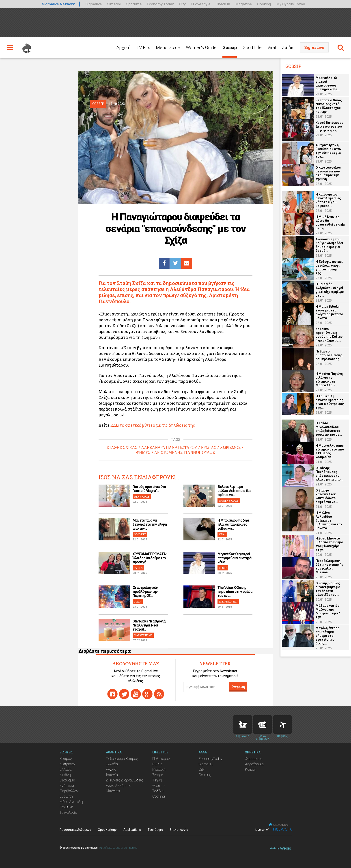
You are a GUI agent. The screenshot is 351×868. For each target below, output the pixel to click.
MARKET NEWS (143, 635)
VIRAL (222, 534)
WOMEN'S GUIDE (229, 501)
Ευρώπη (66, 796)
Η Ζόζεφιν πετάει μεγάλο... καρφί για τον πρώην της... (329, 267)
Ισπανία (112, 775)
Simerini (114, 4)
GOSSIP (223, 568)
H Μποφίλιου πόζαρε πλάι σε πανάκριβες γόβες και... (234, 524)
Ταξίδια (158, 791)
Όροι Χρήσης (107, 830)
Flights (282, 724)
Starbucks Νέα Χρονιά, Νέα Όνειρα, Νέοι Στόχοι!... (149, 625)
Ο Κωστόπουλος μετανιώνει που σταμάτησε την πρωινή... (328, 173)
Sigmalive (94, 4)
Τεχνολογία (68, 813)
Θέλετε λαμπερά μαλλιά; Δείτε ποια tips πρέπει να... (234, 491)
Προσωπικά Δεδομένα (75, 830)
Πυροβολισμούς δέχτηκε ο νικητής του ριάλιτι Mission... (329, 567)
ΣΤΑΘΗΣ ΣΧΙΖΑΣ (122, 448)
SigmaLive (314, 47)
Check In (223, 4)
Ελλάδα (66, 769)
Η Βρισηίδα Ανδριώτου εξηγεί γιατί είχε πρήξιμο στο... (330, 290)
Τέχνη (157, 780)
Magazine (244, 4)
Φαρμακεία (254, 759)
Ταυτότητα (155, 830)
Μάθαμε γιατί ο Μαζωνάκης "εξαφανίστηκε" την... (328, 611)
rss (159, 694)
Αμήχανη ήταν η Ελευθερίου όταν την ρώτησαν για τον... (328, 151)
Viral (272, 48)
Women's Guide (201, 48)
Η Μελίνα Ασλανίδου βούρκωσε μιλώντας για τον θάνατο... (329, 520)
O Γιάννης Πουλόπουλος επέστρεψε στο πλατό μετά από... (329, 474)
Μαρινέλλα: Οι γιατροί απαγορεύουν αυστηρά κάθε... (234, 558)
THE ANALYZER (228, 602)
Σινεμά (158, 775)
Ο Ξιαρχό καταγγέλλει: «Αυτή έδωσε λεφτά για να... (327, 496)
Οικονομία (67, 780)
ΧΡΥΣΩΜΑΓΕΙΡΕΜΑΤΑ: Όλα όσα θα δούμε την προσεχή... (150, 558)
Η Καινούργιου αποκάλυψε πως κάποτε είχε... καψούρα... (328, 200)
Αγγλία (111, 769)
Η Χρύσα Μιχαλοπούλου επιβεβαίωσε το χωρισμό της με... (329, 429)
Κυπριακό (67, 764)
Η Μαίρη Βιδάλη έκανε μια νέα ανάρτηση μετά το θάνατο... (329, 312)
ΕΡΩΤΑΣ (208, 448)
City (182, 4)
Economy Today (160, 4)
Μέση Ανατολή (71, 802)
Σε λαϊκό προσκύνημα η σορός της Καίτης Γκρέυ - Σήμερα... (329, 335)
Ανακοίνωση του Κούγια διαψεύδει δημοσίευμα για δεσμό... (329, 245)
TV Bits (143, 48)
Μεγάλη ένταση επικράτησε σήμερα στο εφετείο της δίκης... (327, 636)
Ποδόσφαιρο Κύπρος (122, 759)
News (263, 724)
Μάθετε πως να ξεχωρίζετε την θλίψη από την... (150, 524)
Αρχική (123, 48)
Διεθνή (65, 775)
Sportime (134, 4)
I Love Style (201, 4)
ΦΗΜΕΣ (143, 452)
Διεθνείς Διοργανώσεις (125, 780)
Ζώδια (288, 48)
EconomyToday (211, 759)
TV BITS (138, 568)
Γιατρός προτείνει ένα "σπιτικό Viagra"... (149, 489)
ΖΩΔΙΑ (138, 602)
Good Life (252, 48)
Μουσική (159, 769)
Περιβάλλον (69, 791)
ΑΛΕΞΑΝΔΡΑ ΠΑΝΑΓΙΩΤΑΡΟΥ (169, 448)
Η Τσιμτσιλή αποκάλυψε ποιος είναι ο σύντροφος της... (330, 402)
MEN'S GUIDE (142, 497)
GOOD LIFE (140, 534)
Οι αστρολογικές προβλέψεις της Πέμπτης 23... (145, 592)
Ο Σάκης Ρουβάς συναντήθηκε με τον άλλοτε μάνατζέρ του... (328, 589)
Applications (132, 830)
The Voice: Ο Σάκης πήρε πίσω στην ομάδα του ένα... (235, 592)
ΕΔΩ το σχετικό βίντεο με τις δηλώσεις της (153, 425)
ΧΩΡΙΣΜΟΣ (230, 448)
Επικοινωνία (179, 830)
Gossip (230, 48)
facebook (112, 694)
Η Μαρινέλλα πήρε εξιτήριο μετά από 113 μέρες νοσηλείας (330, 451)
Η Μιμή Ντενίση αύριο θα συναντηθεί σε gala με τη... (330, 223)
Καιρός (251, 769)
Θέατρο (158, 786)
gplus (147, 694)
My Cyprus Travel (291, 4)
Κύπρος (66, 759)
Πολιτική (66, 807)
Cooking (264, 4)
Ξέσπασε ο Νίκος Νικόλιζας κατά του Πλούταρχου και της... (329, 106)
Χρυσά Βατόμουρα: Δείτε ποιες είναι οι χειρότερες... (330, 126)
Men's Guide (168, 48)
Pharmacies (243, 724)
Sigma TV (206, 764)
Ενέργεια (67, 786)
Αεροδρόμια (254, 764)
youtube (136, 694)
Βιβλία (157, 764)
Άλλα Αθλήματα (119, 786)
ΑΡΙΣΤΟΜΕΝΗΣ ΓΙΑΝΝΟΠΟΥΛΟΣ (185, 452)
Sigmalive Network (58, 4)
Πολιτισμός (161, 759)
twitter (124, 694)
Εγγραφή (238, 687)
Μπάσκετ (113, 791)
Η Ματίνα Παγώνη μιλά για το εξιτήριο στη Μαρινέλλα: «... (329, 380)
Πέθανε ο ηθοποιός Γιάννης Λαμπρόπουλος (329, 355)
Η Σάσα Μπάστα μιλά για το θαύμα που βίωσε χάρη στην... (329, 544)
